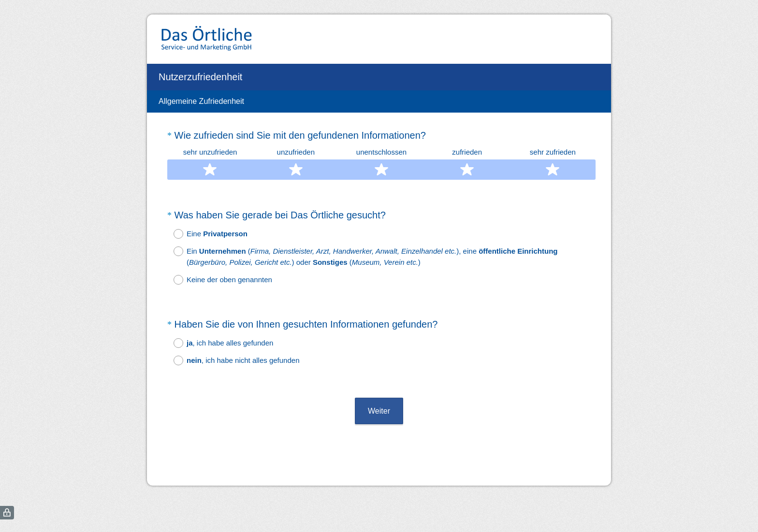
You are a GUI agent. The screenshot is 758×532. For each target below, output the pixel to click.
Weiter (379, 385)
